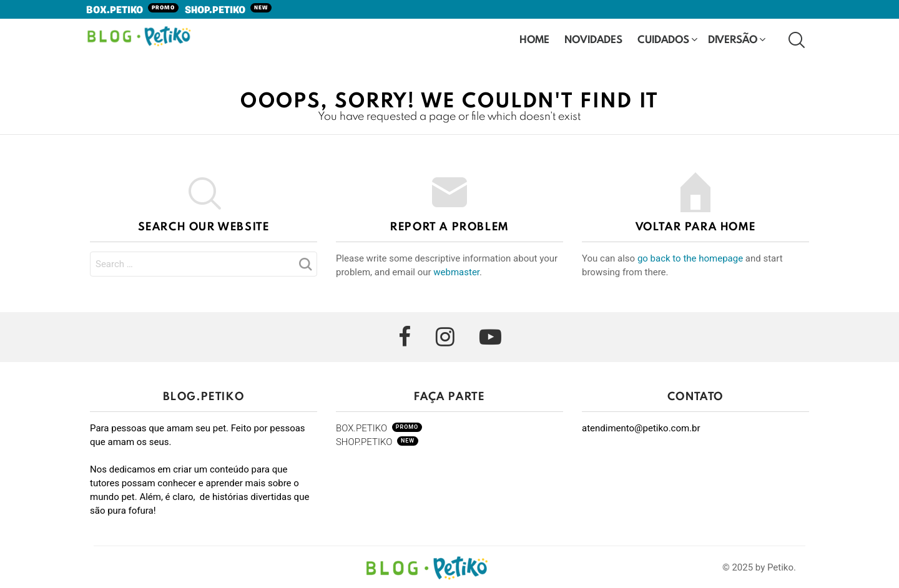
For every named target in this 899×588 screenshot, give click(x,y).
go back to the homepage (690, 258)
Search (305, 268)
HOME (534, 39)
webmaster (456, 272)
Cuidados (663, 40)
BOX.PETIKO (132, 11)
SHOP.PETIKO (228, 11)
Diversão (733, 40)
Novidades (593, 40)
